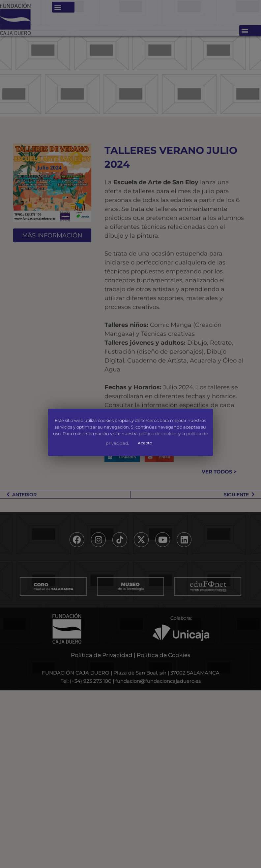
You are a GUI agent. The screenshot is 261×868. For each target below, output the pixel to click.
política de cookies (158, 434)
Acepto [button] (145, 443)
